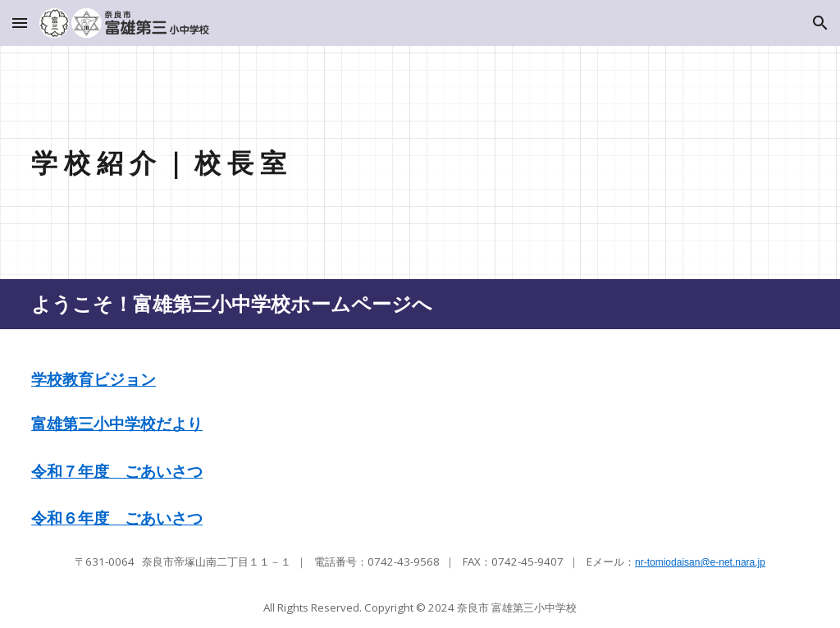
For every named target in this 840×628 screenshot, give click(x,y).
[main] (320, 163)
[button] (20, 23)
